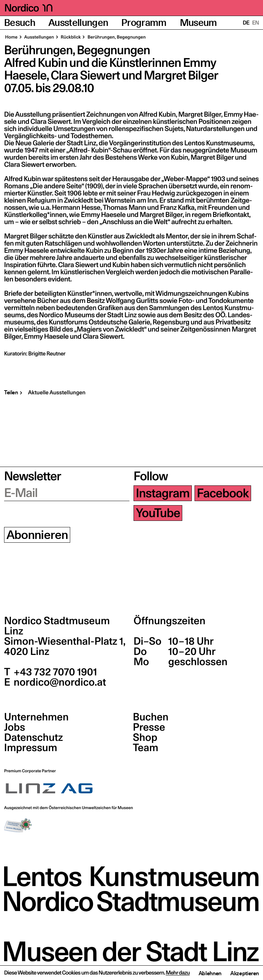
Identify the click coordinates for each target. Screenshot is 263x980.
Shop (145, 737)
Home (11, 37)
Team (145, 748)
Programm (144, 23)
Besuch (20, 23)
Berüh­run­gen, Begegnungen (116, 37)
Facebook (223, 493)
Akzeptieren (245, 973)
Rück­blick (71, 37)
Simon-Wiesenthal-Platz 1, (65, 646)
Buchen (151, 717)
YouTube (158, 513)
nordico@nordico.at (59, 682)
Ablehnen (210, 973)
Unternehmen (36, 717)
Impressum (31, 748)
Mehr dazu (178, 973)
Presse (149, 727)
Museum (198, 23)
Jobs (15, 727)
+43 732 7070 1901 (54, 672)
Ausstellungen (78, 23)
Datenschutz (34, 737)
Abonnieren (37, 535)
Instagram (163, 493)
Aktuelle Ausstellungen (57, 393)
